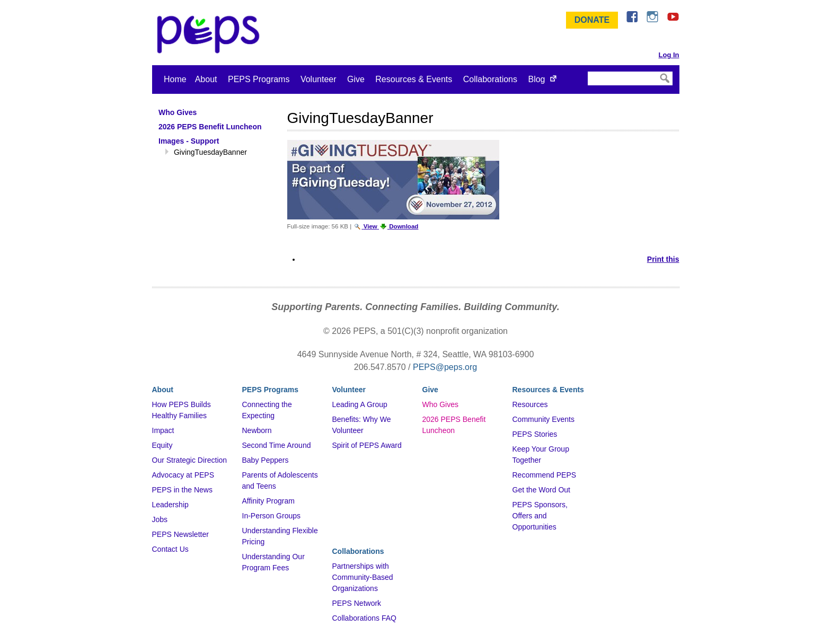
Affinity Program (268, 501)
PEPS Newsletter (180, 534)
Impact (163, 430)
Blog (536, 79)
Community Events (543, 419)
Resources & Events (414, 79)
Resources (530, 404)
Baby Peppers (266, 460)
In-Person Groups (272, 516)
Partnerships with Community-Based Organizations (363, 577)
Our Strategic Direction (190, 460)
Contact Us (170, 549)
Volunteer (319, 79)
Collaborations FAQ (364, 618)
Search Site (587, 71)
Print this (663, 259)
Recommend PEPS (545, 475)
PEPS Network (357, 603)
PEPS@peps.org (445, 367)
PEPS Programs (259, 79)
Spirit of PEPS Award (367, 445)
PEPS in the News (182, 490)
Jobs (160, 519)
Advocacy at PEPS (183, 475)
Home (175, 79)
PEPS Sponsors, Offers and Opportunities (540, 516)
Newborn (257, 430)
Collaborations (490, 79)
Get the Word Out (541, 490)
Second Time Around (277, 445)
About (206, 79)
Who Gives (440, 404)
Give (356, 79)
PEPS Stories (535, 434)
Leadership (170, 505)
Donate (592, 20)
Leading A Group (360, 404)
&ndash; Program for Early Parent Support (210, 34)
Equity (162, 445)
